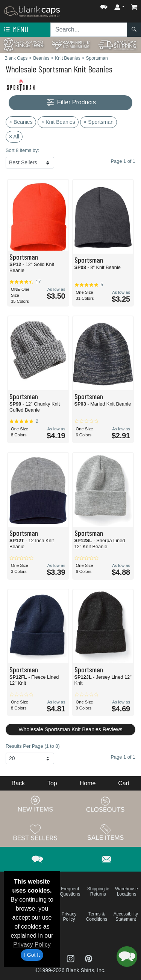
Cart (124, 783)
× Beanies (21, 122)
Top (52, 783)
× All (14, 137)
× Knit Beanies (58, 122)
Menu (15, 30)
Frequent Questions (70, 891)
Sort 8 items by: (22, 150)
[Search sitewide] (89, 30)
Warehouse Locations (127, 891)
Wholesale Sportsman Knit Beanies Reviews (70, 729)
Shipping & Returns (98, 891)
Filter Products (70, 103)
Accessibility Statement (126, 917)
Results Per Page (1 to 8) (33, 746)
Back (18, 783)
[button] (104, 5)
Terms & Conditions (97, 917)
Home (88, 783)
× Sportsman (99, 122)
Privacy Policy (32, 945)
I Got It (32, 955)
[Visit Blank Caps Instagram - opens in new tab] (71, 958)
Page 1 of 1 (123, 757)
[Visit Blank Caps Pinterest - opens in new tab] (89, 958)
